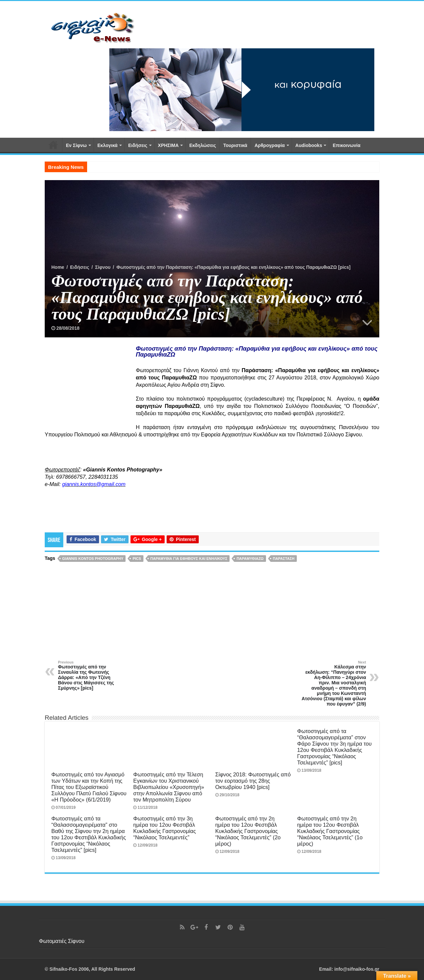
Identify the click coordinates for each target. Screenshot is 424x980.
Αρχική (53, 145)
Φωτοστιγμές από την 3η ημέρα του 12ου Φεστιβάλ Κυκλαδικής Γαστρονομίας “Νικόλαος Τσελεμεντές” (164, 828)
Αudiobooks (309, 145)
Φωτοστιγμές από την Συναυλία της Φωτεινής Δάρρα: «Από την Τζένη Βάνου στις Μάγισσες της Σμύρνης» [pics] (92, 675)
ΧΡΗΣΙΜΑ (168, 145)
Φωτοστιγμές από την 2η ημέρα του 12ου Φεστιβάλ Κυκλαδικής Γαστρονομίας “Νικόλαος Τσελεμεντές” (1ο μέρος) (330, 831)
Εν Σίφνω (76, 145)
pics (137, 559)
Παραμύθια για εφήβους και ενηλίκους (189, 559)
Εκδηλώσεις (203, 145)
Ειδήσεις (138, 145)
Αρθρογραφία (269, 145)
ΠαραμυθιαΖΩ (250, 559)
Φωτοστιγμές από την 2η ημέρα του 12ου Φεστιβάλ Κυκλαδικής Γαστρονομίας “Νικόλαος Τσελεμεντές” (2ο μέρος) (248, 831)
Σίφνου (103, 267)
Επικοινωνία (346, 145)
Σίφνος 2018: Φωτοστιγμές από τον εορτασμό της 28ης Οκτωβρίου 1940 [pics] (253, 781)
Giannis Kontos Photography (93, 559)
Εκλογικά (107, 145)
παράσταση (284, 559)
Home (58, 267)
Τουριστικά (235, 145)
